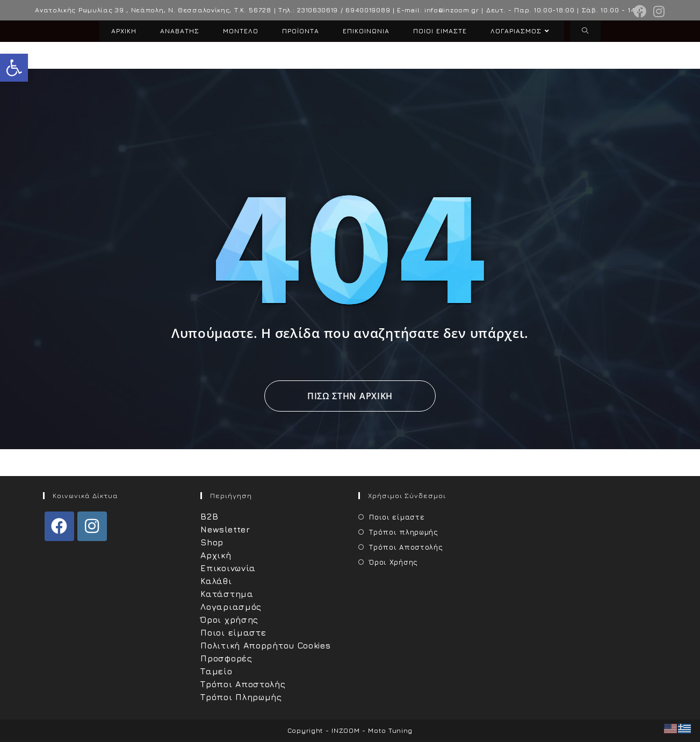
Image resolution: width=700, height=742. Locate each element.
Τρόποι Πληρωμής (241, 697)
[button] (14, 68)
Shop (212, 542)
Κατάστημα (227, 594)
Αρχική (216, 555)
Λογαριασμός (231, 607)
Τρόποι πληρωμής (404, 532)
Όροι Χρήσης (394, 562)
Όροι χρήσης (229, 619)
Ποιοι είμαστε (233, 632)
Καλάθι (216, 581)
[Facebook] (59, 526)
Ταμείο (216, 671)
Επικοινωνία (228, 568)
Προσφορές (226, 658)
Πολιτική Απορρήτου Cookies (265, 645)
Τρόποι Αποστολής (243, 684)
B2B (209, 516)
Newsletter (225, 529)
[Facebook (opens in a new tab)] (640, 11)
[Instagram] (92, 526)
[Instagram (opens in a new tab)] (658, 11)
